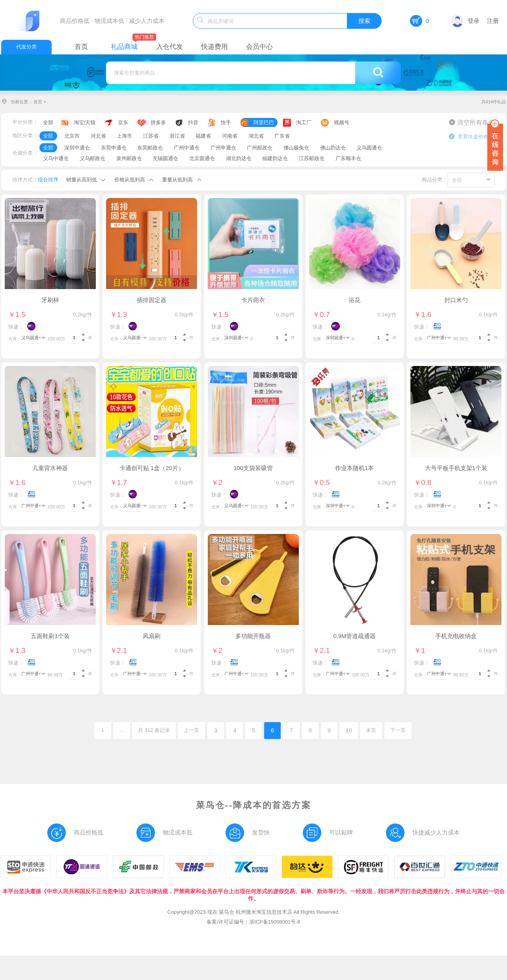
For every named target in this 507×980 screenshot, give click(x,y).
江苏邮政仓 (312, 158)
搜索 (364, 21)
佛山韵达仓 (333, 148)
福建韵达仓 (275, 158)
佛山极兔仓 (296, 148)
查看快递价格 (469, 136)
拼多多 (158, 122)
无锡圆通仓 (165, 158)
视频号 (342, 122)
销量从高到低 (82, 180)
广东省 (282, 136)
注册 (493, 21)
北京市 (72, 136)
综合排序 (48, 180)
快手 (226, 122)
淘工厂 (304, 122)
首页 (38, 102)
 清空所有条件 (472, 122)
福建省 (203, 136)
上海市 (124, 136)
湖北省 (256, 136)
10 (349, 730)
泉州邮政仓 (129, 158)
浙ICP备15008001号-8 (275, 922)
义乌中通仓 (56, 158)
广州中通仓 (187, 148)
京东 (123, 122)
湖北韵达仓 (239, 158)
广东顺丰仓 (348, 158)
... (122, 730)
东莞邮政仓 (150, 148)
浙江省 (177, 136)
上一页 (191, 730)
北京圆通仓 (202, 158)
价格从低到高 (130, 180)
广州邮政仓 (260, 148)
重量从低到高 (177, 180)
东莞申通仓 (114, 148)
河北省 (98, 136)
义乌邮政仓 (92, 158)
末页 (371, 730)
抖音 (193, 122)
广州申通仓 (223, 148)
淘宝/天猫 (85, 122)
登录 (465, 21)
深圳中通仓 (77, 148)
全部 (48, 122)
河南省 (230, 136)
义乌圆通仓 (369, 148)
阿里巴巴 (264, 122)
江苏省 (151, 136)
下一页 (398, 730)
